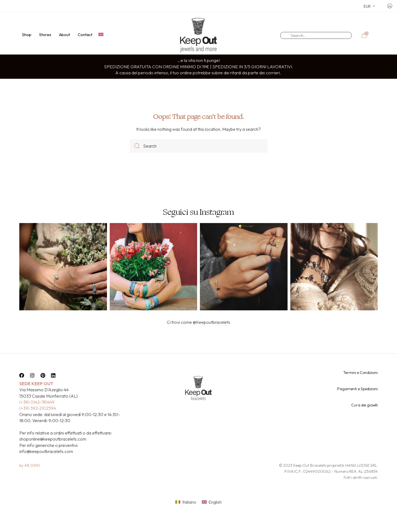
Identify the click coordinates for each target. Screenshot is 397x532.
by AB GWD (30, 475)
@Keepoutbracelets (211, 332)
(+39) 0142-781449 (37, 412)
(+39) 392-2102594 (38, 418)
